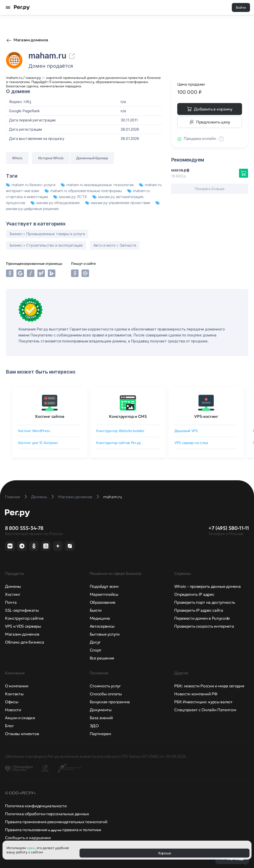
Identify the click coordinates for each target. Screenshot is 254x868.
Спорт (96, 650)
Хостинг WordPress (34, 431)
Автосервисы (102, 626)
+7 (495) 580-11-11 (229, 528)
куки (31, 848)
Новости (13, 710)
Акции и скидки (20, 718)
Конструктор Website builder (120, 431)
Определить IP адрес (194, 594)
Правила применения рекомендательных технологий (56, 822)
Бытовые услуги (105, 634)
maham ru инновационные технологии (98, 185)
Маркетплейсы (104, 594)
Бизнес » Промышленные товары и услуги (47, 234)
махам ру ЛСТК (71, 197)
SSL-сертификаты (22, 610)
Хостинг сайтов (50, 416)
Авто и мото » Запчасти (115, 245)
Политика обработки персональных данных (47, 814)
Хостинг (13, 594)
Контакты (14, 694)
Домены (13, 586)
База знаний (101, 718)
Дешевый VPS (186, 431)
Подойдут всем (104, 586)
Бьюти (96, 610)
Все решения (102, 658)
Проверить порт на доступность (205, 602)
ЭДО (94, 726)
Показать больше (210, 189)
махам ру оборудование (56, 203)
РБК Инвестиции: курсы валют (203, 702)
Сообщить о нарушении (28, 838)
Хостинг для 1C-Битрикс (38, 443)
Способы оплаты (106, 694)
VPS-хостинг (206, 416)
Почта (11, 602)
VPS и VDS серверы (23, 626)
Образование (103, 602)
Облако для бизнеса (24, 642)
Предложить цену (213, 122)
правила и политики (82, 830)
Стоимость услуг (105, 686)
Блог (9, 726)
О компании (17, 686)
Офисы (12, 702)
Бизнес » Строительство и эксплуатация (46, 245)
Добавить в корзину (213, 109)
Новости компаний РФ (196, 694)
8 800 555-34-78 (24, 528)
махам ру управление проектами (118, 203)
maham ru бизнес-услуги (31, 185)
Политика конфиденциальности (36, 806)
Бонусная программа (110, 702)
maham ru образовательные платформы (84, 191)
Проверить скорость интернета (204, 626)
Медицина (100, 618)
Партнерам (100, 734)
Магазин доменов (31, 40)
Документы (101, 710)
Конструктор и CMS (128, 416)
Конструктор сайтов (24, 618)
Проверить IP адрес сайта (199, 610)
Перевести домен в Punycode (202, 618)
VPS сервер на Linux (191, 443)
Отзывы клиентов (22, 734)
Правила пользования (26, 830)
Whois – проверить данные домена (207, 586)
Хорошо (165, 853)
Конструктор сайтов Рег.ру (119, 443)
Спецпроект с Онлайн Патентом (205, 710)
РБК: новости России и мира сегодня (209, 686)
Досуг (95, 642)
